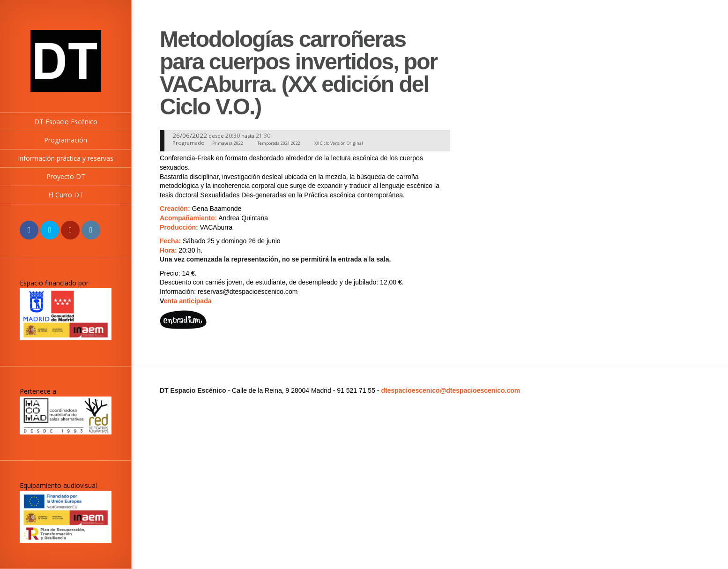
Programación (66, 140)
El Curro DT (66, 195)
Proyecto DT (66, 176)
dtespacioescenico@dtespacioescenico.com (450, 390)
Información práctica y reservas (66, 158)
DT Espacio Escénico (66, 122)
